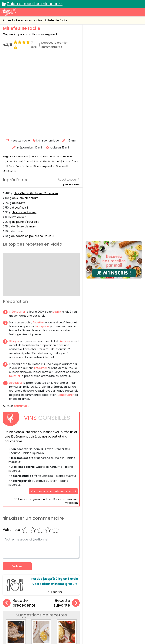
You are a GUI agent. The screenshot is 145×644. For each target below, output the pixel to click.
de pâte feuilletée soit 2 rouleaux (36, 114)
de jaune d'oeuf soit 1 (26, 143)
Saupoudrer (66, 316)
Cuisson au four (20, 78)
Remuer (65, 262)
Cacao (28, 83)
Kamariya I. (21, 327)
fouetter (38, 244)
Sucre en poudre (44, 87)
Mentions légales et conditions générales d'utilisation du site (97, 625)
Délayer (14, 262)
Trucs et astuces (126, 599)
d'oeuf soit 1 (20, 129)
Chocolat (61, 87)
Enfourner (41, 289)
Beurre (18, 83)
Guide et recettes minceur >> (35, 4)
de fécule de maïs (23, 148)
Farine (37, 83)
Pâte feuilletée (24, 87)
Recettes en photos (30, 20)
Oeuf (11, 87)
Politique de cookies (59, 629)
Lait (5, 87)
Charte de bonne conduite (24, 629)
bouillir (57, 233)
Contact (49, 625)
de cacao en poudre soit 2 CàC (32, 157)
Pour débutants (52, 78)
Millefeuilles (10, 92)
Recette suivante (67, 524)
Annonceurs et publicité (24, 625)
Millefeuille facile (56, 20)
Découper (16, 304)
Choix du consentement (75, 633)
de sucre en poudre (25, 119)
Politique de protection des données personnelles (108, 629)
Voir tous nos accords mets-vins (53, 412)
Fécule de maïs (52, 83)
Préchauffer (17, 233)
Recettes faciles (21, 599)
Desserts (36, 78)
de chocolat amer (24, 134)
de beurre (19, 124)
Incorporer (42, 248)
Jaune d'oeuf (70, 83)
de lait (21, 138)
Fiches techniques (92, 599)
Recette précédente (19, 524)
